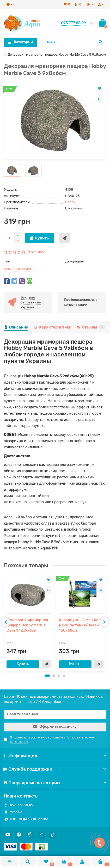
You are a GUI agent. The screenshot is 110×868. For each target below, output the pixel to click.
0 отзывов (36, 252)
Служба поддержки (55, 769)
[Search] (74, 42)
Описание (16, 327)
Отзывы (91, 327)
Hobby (70, 202)
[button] (47, 676)
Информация (55, 756)
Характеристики (52, 327)
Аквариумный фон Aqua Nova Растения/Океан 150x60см (81, 625)
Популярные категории (55, 783)
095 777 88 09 (22, 805)
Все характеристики (21, 269)
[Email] (55, 714)
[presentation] (6, 622)
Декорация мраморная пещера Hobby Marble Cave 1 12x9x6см (27, 625)
